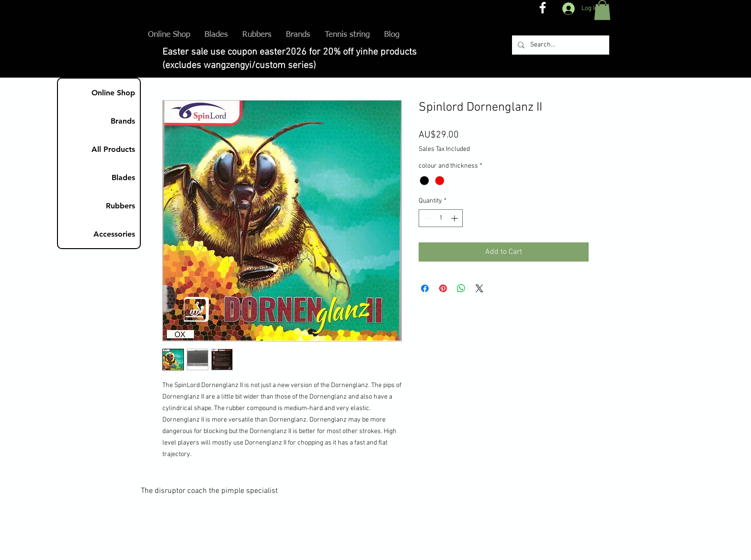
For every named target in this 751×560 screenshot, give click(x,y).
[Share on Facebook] (425, 288)
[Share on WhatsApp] (461, 288)
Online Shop (113, 93)
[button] (602, 10)
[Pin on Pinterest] (443, 288)
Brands (123, 121)
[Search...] (560, 45)
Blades (123, 177)
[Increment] (455, 218)
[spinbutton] (441, 218)
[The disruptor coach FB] (543, 8)
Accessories (114, 234)
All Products (113, 149)
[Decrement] (426, 218)
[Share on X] (479, 288)
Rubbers (120, 206)
